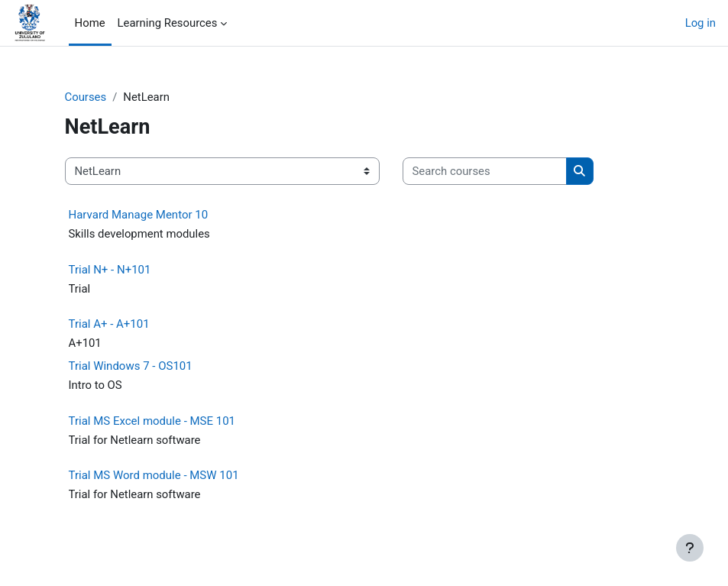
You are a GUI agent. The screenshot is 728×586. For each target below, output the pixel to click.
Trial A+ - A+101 (109, 324)
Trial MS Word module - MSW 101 (154, 475)
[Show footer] (690, 548)
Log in (700, 23)
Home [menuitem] (90, 23)
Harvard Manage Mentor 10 (139, 215)
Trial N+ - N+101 (110, 270)
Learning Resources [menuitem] (168, 23)
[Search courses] (485, 171)
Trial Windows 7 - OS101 (131, 366)
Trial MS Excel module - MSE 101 (152, 421)
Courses (86, 97)
